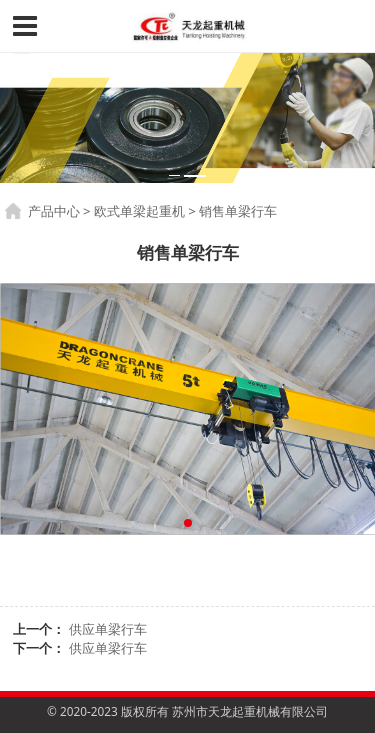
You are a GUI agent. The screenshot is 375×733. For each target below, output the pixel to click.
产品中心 (54, 211)
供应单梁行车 (108, 629)
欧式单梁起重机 (139, 211)
